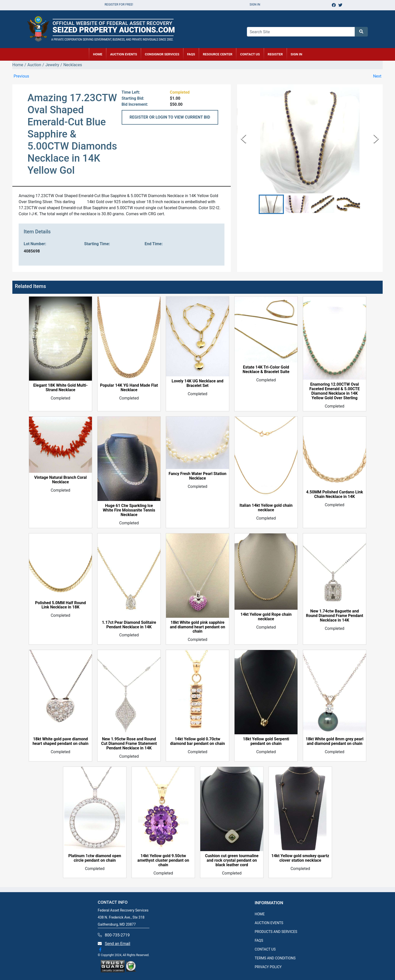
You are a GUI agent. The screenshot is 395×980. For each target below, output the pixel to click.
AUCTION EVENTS (124, 54)
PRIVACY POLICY (268, 967)
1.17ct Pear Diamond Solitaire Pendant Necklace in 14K (129, 625)
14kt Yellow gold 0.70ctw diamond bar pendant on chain (197, 741)
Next (377, 76)
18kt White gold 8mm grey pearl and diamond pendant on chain (335, 741)
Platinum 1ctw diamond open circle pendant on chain (95, 858)
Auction (34, 65)
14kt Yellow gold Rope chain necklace (266, 617)
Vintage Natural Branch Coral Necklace (61, 480)
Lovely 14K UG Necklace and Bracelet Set (197, 383)
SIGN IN (297, 54)
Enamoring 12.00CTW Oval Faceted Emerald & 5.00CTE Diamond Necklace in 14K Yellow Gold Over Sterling (335, 391)
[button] (271, 204)
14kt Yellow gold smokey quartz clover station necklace (300, 858)
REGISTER (275, 54)
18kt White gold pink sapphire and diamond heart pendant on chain (197, 627)
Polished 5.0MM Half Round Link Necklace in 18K (60, 605)
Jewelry (52, 65)
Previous (21, 76)
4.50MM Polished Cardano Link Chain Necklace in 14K (334, 494)
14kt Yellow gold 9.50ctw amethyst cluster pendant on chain (163, 860)
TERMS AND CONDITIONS (275, 958)
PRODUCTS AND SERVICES (276, 932)
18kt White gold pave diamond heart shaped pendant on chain (60, 741)
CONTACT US (250, 54)
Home (18, 65)
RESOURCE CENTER (218, 54)
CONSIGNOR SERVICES (162, 54)
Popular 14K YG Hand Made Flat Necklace (129, 388)
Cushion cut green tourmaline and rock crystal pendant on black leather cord (232, 860)
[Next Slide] (376, 139)
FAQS (259, 940)
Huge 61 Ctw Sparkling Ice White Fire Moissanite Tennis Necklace (129, 510)
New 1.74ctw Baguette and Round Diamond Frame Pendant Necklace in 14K (334, 616)
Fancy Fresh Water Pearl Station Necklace (197, 476)
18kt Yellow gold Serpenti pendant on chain (266, 741)
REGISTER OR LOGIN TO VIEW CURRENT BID (170, 117)
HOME (98, 54)
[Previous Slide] (243, 139)
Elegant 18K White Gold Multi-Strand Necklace (60, 388)
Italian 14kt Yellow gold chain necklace (266, 508)
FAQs (191, 54)
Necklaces (73, 65)
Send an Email (118, 944)
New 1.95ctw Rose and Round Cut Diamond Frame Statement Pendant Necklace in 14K (129, 744)
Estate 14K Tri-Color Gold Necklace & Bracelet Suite (266, 370)
